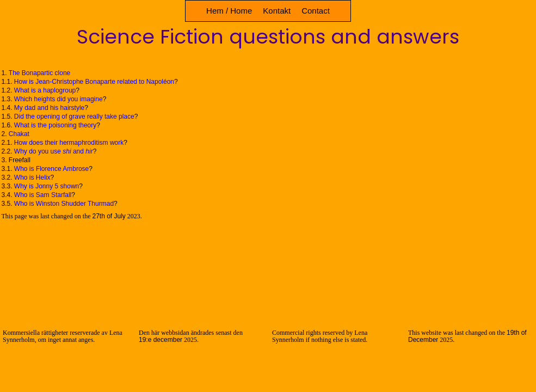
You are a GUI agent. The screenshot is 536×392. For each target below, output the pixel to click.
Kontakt (277, 11)
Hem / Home (229, 11)
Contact (316, 11)
